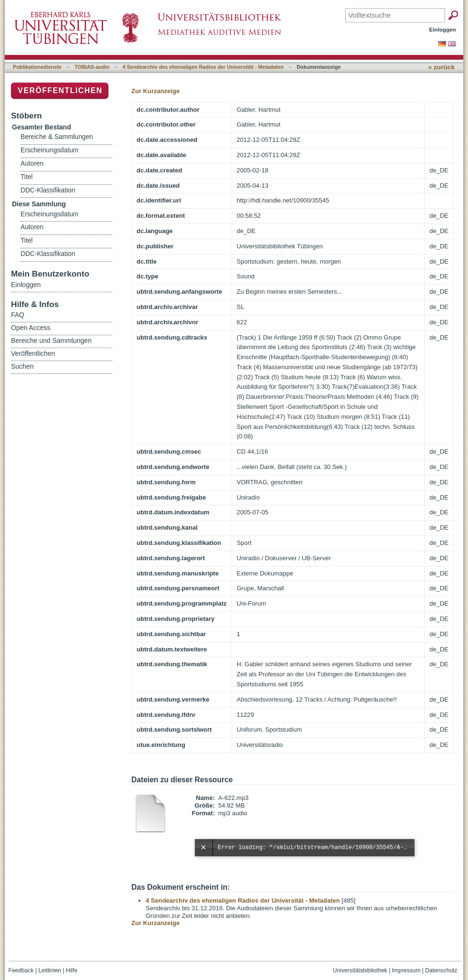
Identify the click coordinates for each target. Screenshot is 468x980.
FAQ (18, 315)
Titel (27, 177)
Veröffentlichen (60, 91)
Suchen (22, 366)
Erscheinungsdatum (49, 150)
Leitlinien (50, 970)
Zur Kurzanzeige (155, 91)
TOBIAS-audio (92, 67)
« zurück (441, 67)
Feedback (21, 970)
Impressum (406, 970)
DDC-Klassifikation (48, 190)
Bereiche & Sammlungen (57, 137)
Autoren (32, 164)
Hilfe (72, 970)
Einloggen (443, 29)
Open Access (31, 328)
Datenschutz (441, 970)
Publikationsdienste (37, 67)
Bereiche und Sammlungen (51, 341)
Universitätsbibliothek (360, 970)
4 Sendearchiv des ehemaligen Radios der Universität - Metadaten (203, 67)
